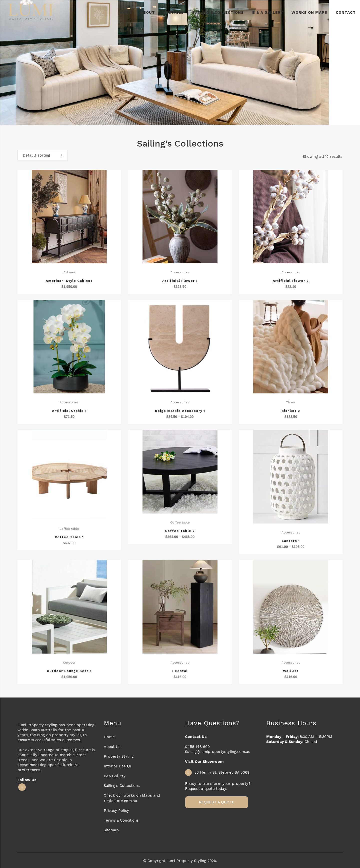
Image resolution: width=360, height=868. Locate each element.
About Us (112, 747)
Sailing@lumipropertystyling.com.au (218, 752)
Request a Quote (217, 802)
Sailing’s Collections (122, 786)
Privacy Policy (116, 811)
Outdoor (69, 663)
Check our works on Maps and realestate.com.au (132, 798)
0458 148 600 (197, 747)
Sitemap (111, 830)
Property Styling (119, 756)
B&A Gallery (115, 776)
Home (109, 737)
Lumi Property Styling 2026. (192, 861)
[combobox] (42, 155)
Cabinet (69, 272)
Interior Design (117, 766)
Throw (291, 402)
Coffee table (69, 529)
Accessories (180, 272)
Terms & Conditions (121, 820)
